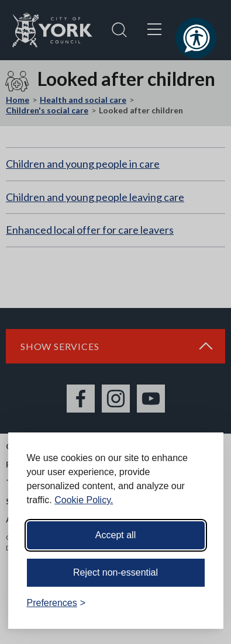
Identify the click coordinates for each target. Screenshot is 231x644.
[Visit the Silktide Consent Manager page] (198, 603)
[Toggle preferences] (56, 603)
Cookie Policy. (84, 500)
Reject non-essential (115, 572)
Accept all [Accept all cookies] (115, 535)
